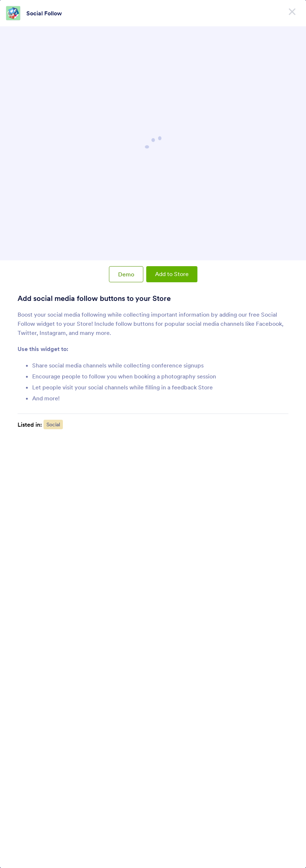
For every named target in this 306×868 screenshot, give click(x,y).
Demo (126, 274)
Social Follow (44, 13)
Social (53, 424)
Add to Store (172, 274)
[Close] (292, 11)
